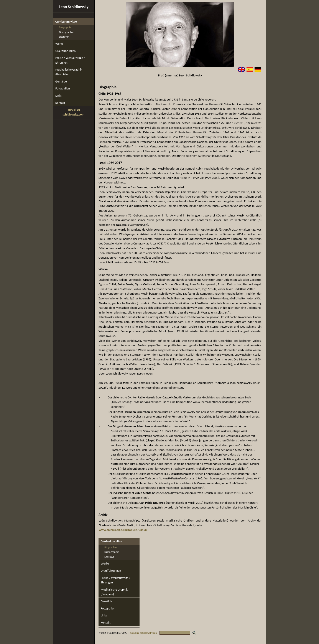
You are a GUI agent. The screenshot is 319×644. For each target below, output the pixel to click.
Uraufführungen (66, 51)
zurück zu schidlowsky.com (144, 633)
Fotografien (63, 88)
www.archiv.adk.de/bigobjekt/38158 (123, 530)
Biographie (65, 27)
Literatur (64, 37)
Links (58, 96)
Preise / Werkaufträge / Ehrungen (70, 60)
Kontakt (60, 103)
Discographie (66, 32)
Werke (59, 44)
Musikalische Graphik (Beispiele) (69, 72)
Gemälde (61, 81)
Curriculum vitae (66, 21)
